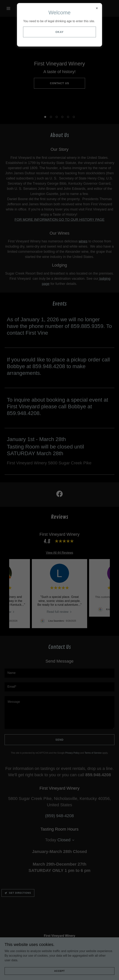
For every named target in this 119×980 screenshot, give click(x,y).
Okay (59, 32)
